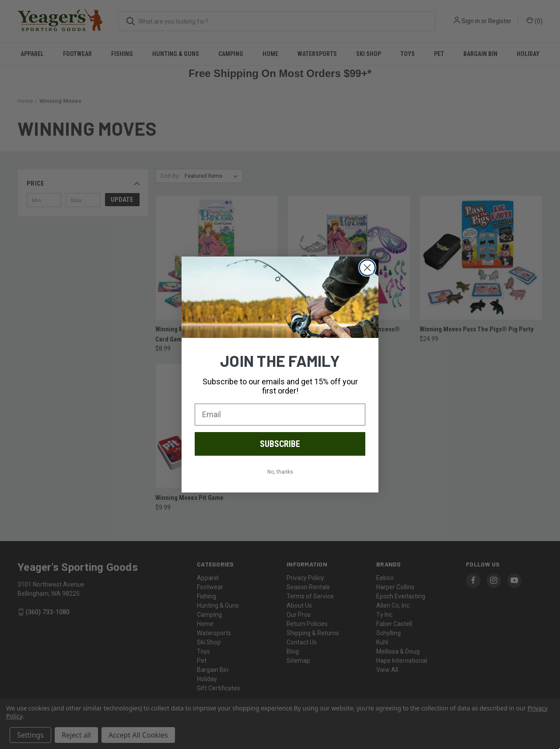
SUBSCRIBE (280, 444)
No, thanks (280, 472)
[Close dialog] (367, 268)
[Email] (280, 415)
